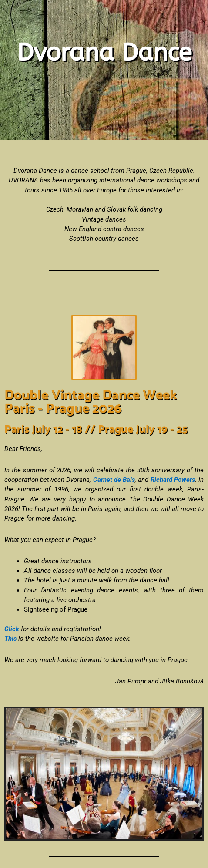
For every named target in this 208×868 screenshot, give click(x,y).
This (10, 639)
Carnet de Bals (114, 480)
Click (12, 629)
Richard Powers (173, 480)
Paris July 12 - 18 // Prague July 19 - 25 (96, 430)
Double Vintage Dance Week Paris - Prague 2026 (91, 402)
